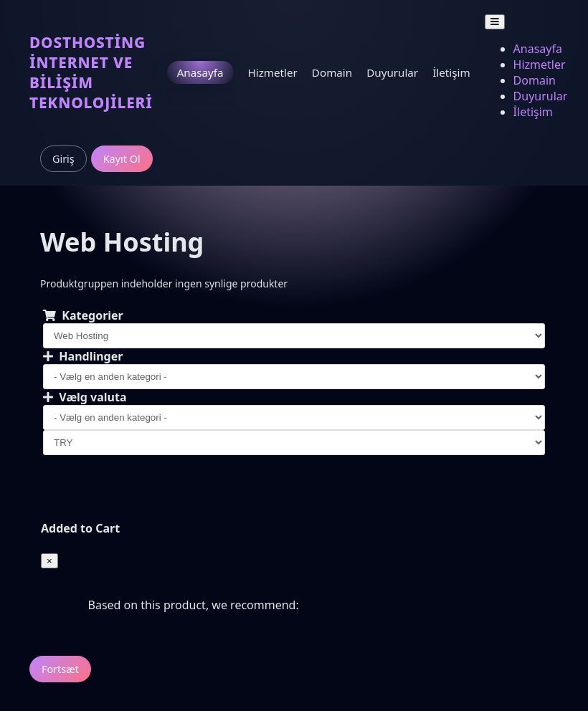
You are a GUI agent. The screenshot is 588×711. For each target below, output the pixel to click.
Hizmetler (273, 72)
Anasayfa (200, 72)
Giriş (63, 159)
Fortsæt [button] (60, 669)
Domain (332, 72)
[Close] (49, 561)
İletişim (451, 72)
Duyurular (392, 72)
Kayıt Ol (122, 159)
